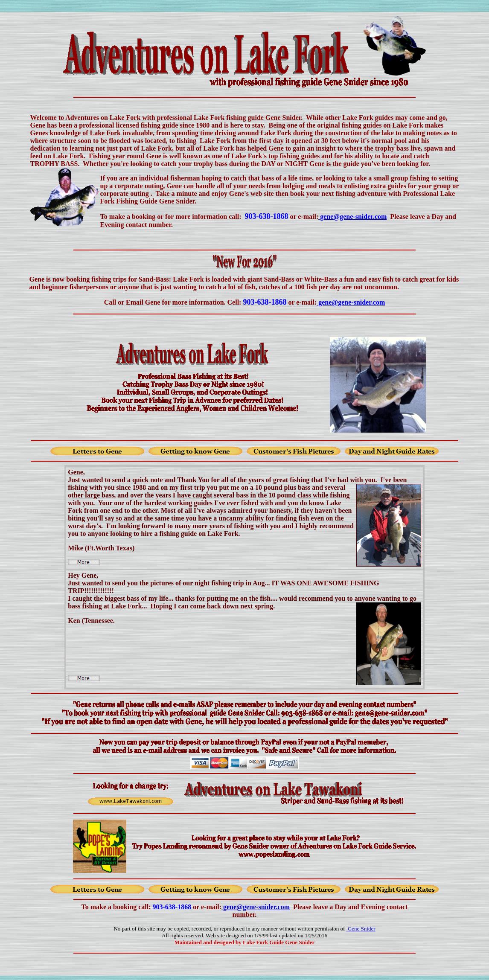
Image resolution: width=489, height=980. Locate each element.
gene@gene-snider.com (256, 907)
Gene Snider (361, 929)
